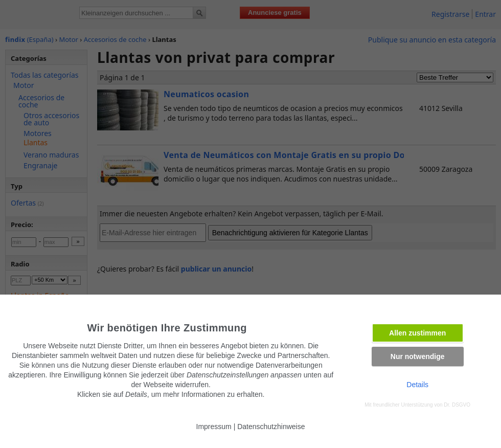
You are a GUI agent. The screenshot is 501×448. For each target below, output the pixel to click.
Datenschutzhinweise (271, 427)
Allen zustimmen (417, 333)
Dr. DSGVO (457, 405)
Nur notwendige (418, 356)
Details (417, 385)
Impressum (214, 427)
